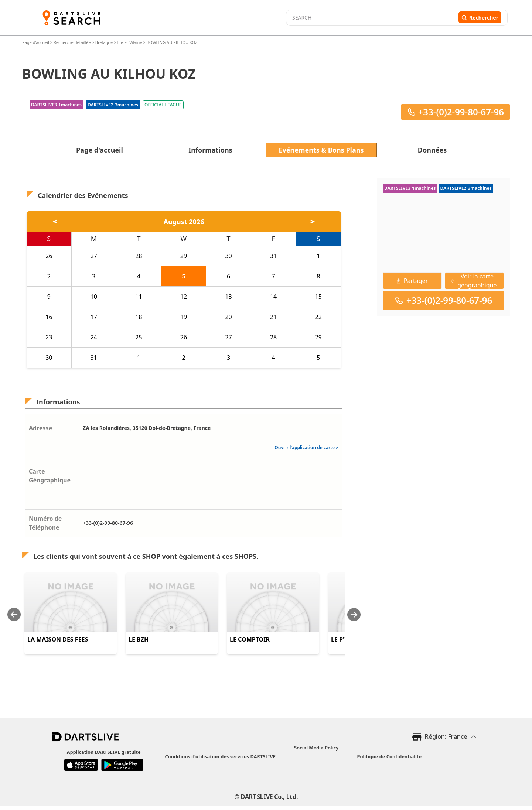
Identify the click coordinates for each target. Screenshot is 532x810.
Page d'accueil (36, 42)
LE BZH (139, 639)
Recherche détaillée (73, 42)
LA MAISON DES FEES (58, 639)
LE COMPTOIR (250, 639)
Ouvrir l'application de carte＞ (307, 447)
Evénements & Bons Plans (321, 150)
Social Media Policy (316, 748)
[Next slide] (354, 614)
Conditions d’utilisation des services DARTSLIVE (220, 756)
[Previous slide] (14, 614)
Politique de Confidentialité (389, 756)
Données (432, 150)
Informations (210, 150)
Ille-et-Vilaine (129, 42)
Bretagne (104, 42)
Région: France (446, 736)
